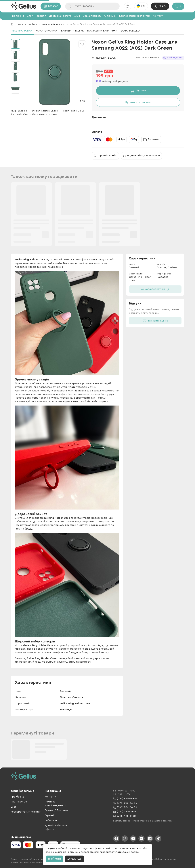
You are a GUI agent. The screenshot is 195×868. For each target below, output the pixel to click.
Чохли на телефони (27, 24)
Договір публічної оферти (56, 827)
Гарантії (50, 815)
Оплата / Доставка (57, 810)
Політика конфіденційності (55, 804)
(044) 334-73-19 (125, 812)
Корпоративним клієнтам (135, 16)
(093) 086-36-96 (125, 803)
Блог (30, 16)
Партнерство (19, 802)
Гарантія (41, 16)
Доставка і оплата (60, 16)
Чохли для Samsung (51, 24)
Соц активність (92, 16)
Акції (77, 16)
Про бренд (17, 16)
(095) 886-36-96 (125, 799)
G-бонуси (110, 16)
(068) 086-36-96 (125, 807)
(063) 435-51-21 (124, 816)
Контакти (158, 16)
